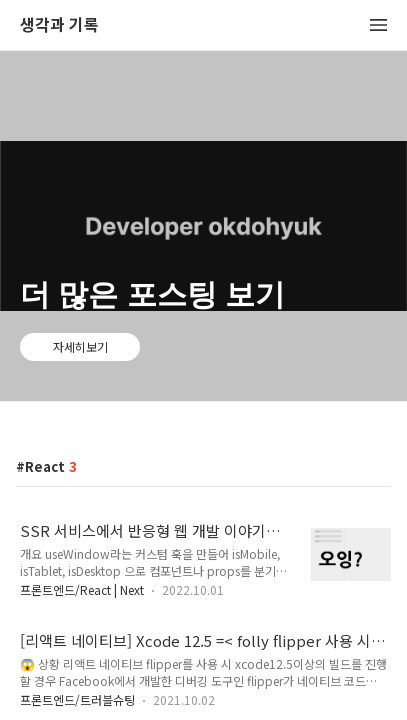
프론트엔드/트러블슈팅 (77, 699)
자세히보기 (80, 346)
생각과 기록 (59, 25)
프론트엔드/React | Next (82, 589)
